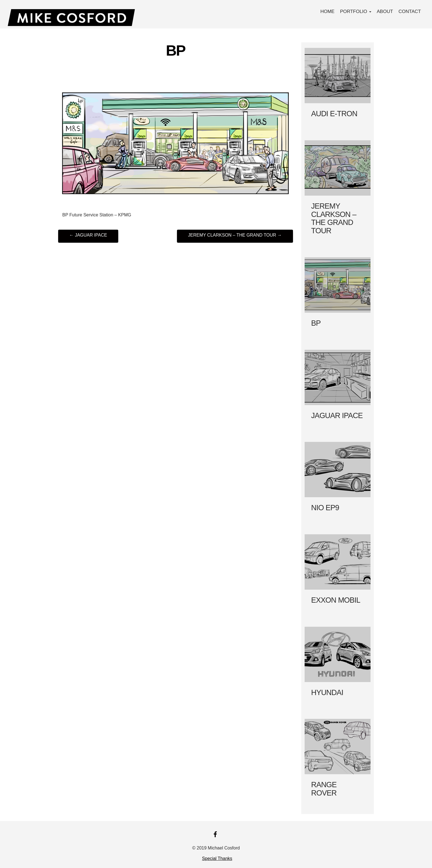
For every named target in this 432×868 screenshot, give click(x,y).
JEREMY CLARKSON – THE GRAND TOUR (235, 235)
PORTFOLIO (356, 11)
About (385, 11)
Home (327, 11)
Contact (410, 11)
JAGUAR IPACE (88, 235)
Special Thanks (217, 858)
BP (176, 50)
